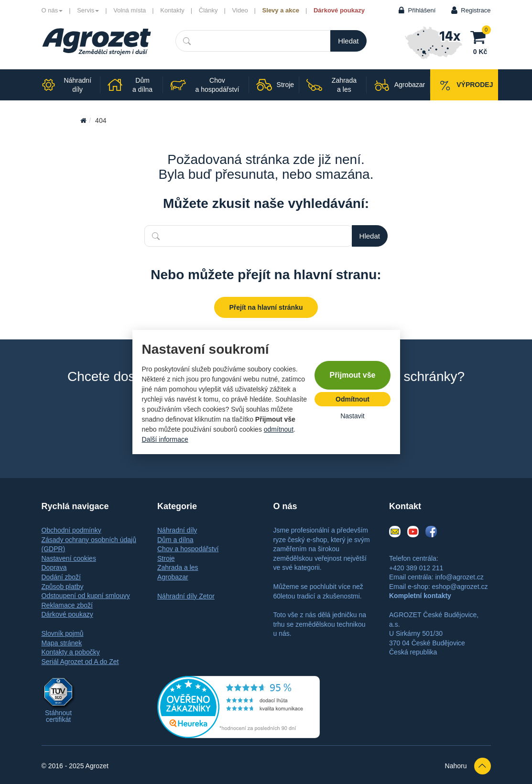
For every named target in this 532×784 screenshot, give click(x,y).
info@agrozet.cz (459, 577)
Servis (88, 10)
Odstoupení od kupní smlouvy (86, 596)
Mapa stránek (62, 643)
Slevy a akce (281, 10)
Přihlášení (422, 10)
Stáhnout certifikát (58, 716)
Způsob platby (63, 587)
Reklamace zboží (67, 605)
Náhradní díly (177, 530)
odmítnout (279, 429)
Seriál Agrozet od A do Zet (80, 662)
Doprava (54, 567)
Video (240, 10)
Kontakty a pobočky (71, 652)
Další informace (165, 439)
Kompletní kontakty (420, 596)
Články (208, 10)
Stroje (166, 558)
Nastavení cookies (69, 558)
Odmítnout (353, 399)
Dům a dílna (175, 540)
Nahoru (468, 766)
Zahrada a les (178, 567)
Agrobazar (173, 577)
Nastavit (353, 416)
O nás (52, 10)
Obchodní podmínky (71, 530)
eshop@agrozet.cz (460, 587)
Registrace (476, 10)
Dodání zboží (61, 577)
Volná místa (130, 10)
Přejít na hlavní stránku (266, 307)
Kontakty (172, 10)
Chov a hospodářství (188, 549)
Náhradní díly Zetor (186, 596)
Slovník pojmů (63, 633)
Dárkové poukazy (339, 10)
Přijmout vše (352, 375)
